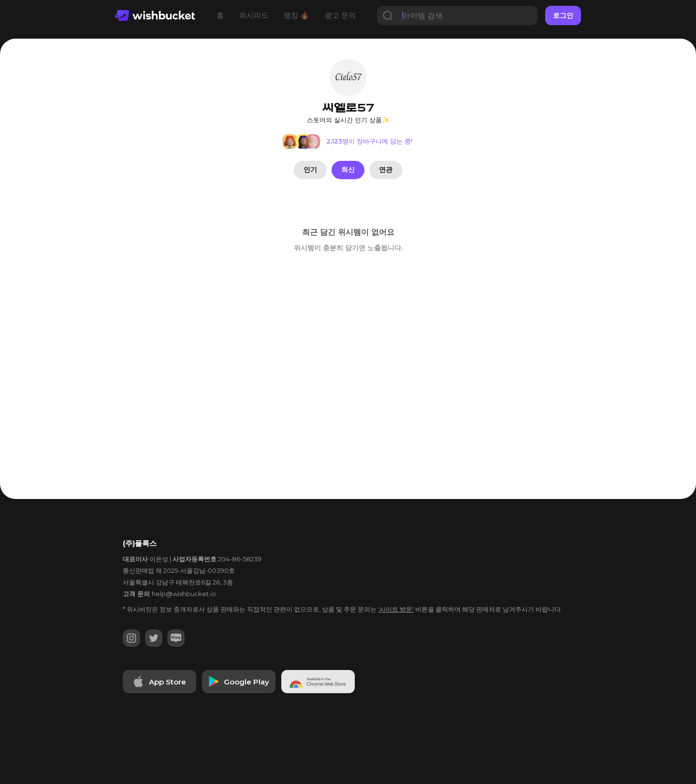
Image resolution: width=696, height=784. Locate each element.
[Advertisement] (39, 339)
